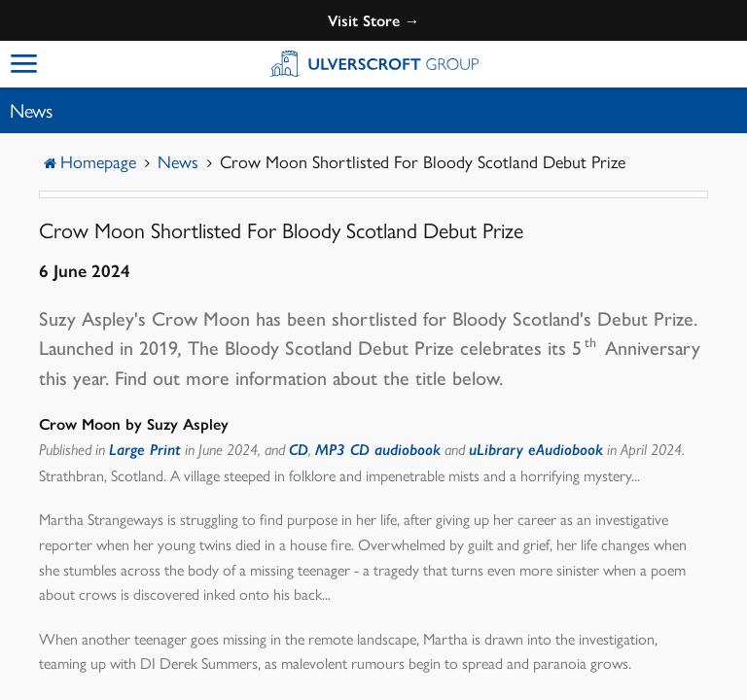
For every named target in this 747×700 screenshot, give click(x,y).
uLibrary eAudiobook (536, 450)
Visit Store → (374, 21)
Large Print (145, 450)
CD (299, 450)
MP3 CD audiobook (378, 450)
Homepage (98, 161)
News (178, 161)
